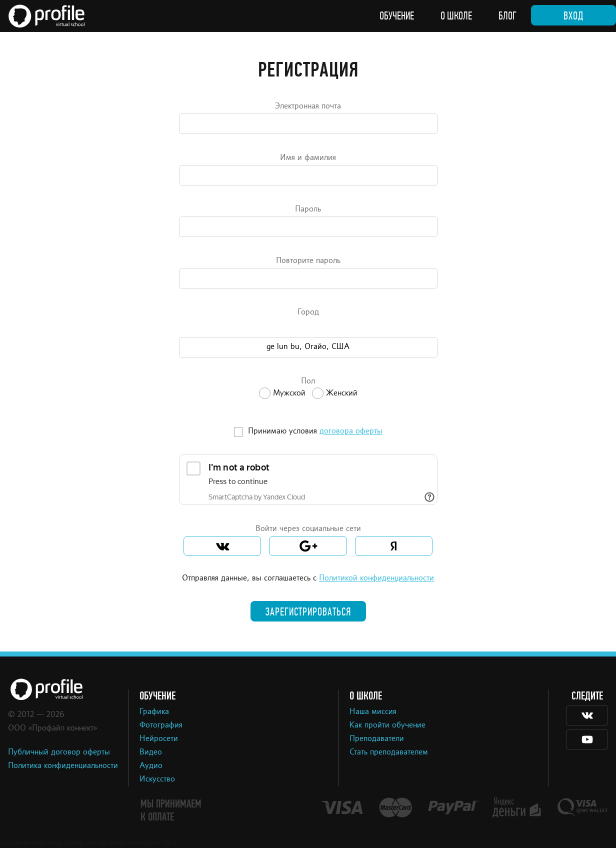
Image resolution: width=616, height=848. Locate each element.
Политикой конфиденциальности (376, 578)
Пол (308, 381)
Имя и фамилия (308, 158)
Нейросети (159, 739)
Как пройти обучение (387, 725)
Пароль (308, 209)
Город (308, 312)
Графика (154, 712)
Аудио (151, 766)
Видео (151, 752)
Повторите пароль (308, 261)
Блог (507, 16)
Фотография (161, 725)
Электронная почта (308, 106)
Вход (573, 16)
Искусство (157, 779)
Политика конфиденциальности (63, 766)
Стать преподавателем (389, 752)
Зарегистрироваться (308, 612)
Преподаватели (377, 739)
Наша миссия (373, 712)
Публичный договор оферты (59, 752)
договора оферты (351, 431)
